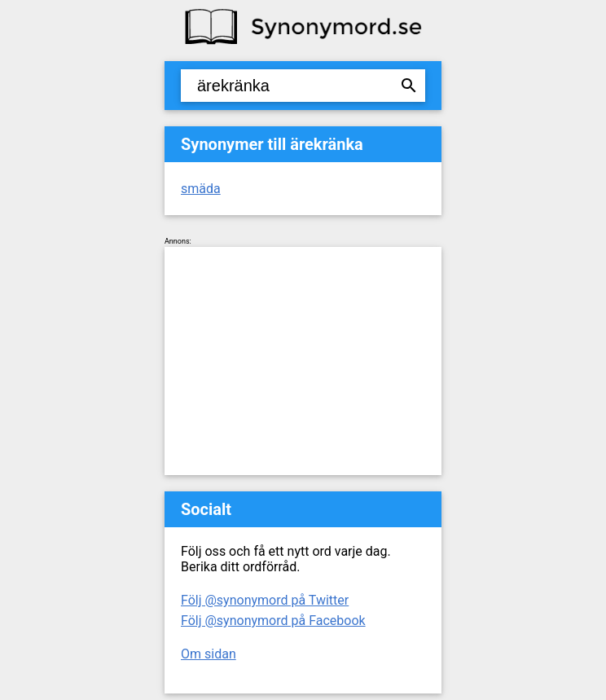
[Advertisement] (303, 361)
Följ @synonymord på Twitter (265, 600)
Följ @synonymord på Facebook (273, 621)
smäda (201, 189)
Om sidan (209, 654)
